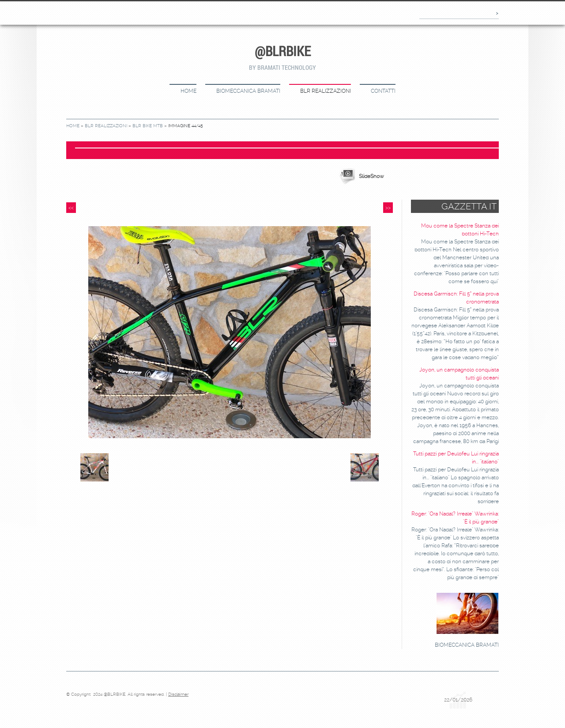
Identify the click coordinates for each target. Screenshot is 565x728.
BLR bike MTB (148, 126)
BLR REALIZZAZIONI (326, 91)
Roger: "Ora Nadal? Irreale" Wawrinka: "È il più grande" (455, 518)
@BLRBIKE (283, 51)
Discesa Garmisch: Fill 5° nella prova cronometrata (456, 298)
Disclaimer (178, 694)
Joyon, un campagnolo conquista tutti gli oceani (459, 374)
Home (188, 91)
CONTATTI (383, 91)
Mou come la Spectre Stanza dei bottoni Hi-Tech (460, 230)
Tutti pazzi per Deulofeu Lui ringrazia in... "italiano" (456, 458)
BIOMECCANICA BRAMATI (248, 91)
